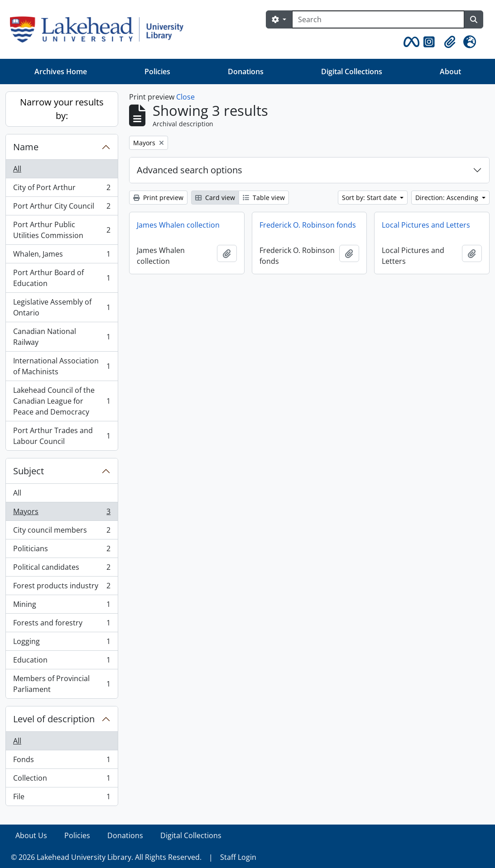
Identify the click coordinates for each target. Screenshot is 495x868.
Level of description (54, 719)
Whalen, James (62, 256)
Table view (264, 198)
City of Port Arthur (62, 189)
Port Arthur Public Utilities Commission (62, 230)
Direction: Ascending (448, 198)
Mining (62, 606)
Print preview (158, 198)
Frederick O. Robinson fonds (308, 225)
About (450, 72)
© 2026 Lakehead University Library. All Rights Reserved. (106, 857)
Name (26, 147)
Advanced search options (190, 170)
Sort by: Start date (370, 198)
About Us (31, 835)
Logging (62, 643)
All (17, 169)
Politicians (62, 551)
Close (185, 97)
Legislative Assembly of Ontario (62, 307)
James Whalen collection (178, 225)
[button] (410, 42)
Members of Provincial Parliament (62, 684)
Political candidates (62, 569)
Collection (62, 780)
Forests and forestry (62, 625)
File (62, 798)
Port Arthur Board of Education (62, 278)
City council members (62, 532)
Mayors (62, 513)
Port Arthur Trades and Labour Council (62, 436)
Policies (157, 72)
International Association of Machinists (62, 366)
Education (62, 662)
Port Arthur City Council (62, 208)
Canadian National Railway (62, 337)
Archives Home (61, 72)
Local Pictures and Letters (426, 225)
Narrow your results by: (62, 109)
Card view (215, 198)
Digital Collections (352, 72)
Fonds (62, 761)
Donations (246, 72)
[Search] (378, 19)
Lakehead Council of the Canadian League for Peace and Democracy (62, 401)
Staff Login (238, 857)
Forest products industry (62, 588)
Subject (29, 471)
